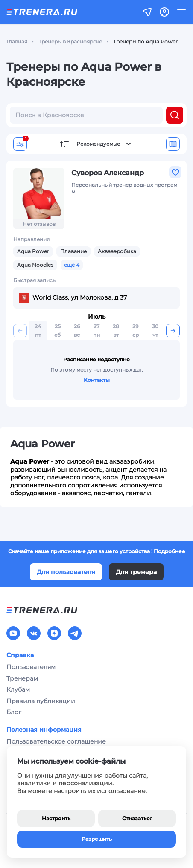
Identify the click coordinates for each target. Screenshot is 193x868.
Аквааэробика (117, 251)
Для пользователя (66, 572)
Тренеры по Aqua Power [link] (145, 42)
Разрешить (97, 839)
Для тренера (136, 572)
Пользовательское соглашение (56, 741)
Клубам (18, 689)
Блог (14, 712)
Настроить (56, 818)
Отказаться (137, 818)
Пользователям (31, 667)
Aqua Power (33, 251)
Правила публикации (41, 701)
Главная (17, 42)
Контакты (97, 380)
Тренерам (22, 678)
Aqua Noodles (35, 265)
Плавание (73, 251)
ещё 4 (72, 265)
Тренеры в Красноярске (70, 42)
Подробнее (170, 551)
